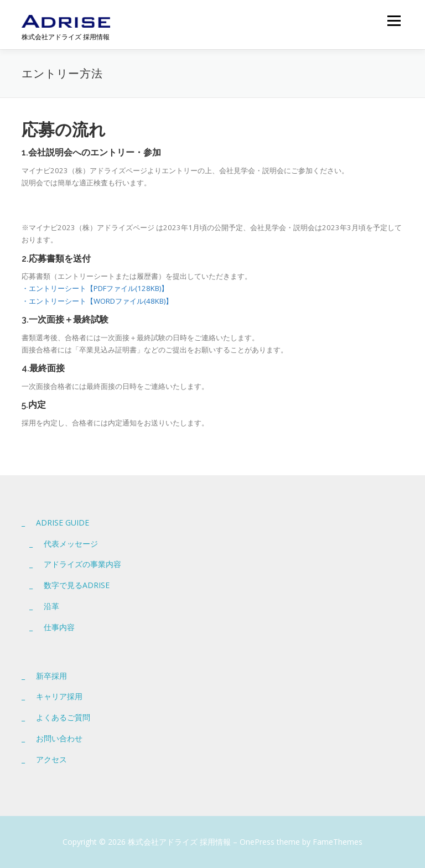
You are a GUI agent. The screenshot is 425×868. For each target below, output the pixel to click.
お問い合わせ (59, 738)
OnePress (257, 842)
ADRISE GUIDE (63, 523)
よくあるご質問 (63, 717)
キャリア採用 (59, 696)
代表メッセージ (71, 544)
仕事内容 (59, 627)
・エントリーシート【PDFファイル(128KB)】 (95, 288)
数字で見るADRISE (77, 585)
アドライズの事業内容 (82, 564)
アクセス (51, 759)
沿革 (51, 606)
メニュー (394, 20)
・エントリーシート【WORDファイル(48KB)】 (97, 301)
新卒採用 (51, 676)
